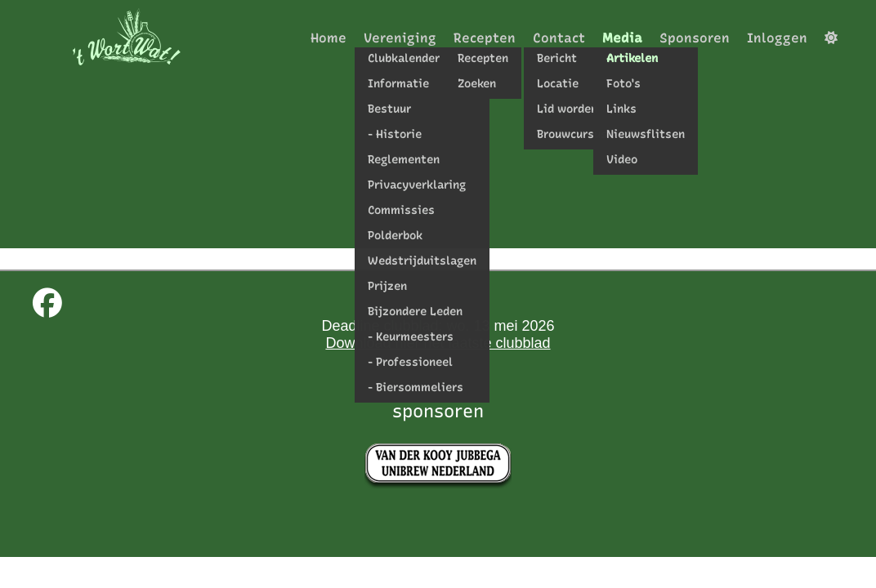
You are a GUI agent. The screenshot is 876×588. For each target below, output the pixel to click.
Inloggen (777, 38)
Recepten (485, 38)
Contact (559, 38)
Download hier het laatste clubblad (438, 343)
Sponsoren (695, 38)
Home (328, 38)
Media (622, 38)
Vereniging (400, 38)
